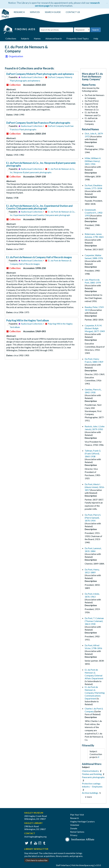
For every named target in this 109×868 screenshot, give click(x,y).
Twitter (26, 843)
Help (96, 38)
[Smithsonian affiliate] (80, 839)
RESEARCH (19, 12)
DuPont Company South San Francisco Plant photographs (38, 123)
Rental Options (77, 832)
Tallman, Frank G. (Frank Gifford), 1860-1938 (93, 453)
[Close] (107, 3)
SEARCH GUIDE (53, 12)
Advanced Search (54, 38)
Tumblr (44, 843)
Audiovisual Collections (32, 77)
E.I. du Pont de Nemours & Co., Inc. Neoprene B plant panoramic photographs (41, 164)
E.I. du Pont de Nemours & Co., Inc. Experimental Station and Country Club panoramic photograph (39, 207)
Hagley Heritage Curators (82, 821)
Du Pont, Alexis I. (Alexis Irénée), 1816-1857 (95, 487)
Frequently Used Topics (78, 38)
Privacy (74, 835)
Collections (11, 38)
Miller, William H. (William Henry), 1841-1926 (93, 161)
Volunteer (75, 825)
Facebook (31, 843)
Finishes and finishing (92, 774)
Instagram (39, 843)
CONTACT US (73, 12)
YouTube (35, 843)
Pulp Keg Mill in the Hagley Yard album (28, 320)
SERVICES (35, 12)
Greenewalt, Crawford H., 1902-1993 (94, 213)
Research (74, 818)
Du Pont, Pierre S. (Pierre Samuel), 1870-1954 (93, 518)
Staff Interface (63, 865)
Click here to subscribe (37, 860)
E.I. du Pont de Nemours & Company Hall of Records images (39, 257)
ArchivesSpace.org (85, 865)
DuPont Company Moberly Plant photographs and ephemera (40, 74)
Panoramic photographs (93, 777)
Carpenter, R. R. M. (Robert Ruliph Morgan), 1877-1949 (95, 328)
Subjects (25, 38)
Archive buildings (90, 793)
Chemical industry (91, 771)
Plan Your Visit (77, 815)
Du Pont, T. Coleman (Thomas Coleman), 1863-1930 (94, 621)
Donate (74, 828)
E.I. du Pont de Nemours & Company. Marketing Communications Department (95, 693)
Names (37, 38)
